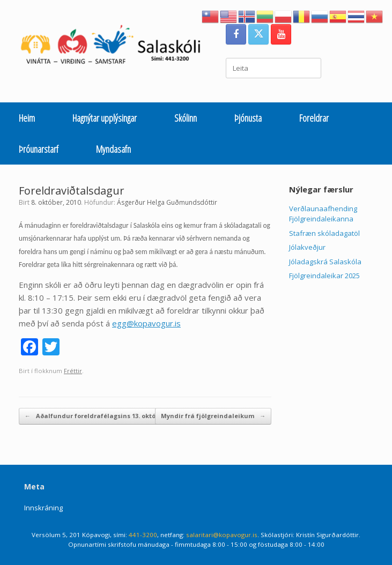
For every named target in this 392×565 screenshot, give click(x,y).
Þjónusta (248, 118)
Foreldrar (314, 118)
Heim (27, 118)
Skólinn (186, 118)
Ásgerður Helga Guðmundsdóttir (167, 202)
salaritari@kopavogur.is (222, 535)
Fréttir (73, 371)
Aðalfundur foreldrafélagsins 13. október (95, 416)
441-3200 (143, 535)
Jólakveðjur (307, 247)
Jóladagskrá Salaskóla (325, 262)
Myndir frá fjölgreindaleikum (213, 416)
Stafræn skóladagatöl (324, 233)
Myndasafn (113, 149)
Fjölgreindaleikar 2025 (324, 276)
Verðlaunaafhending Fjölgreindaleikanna (323, 214)
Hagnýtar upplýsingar (105, 118)
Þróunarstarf (39, 149)
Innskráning (43, 508)
